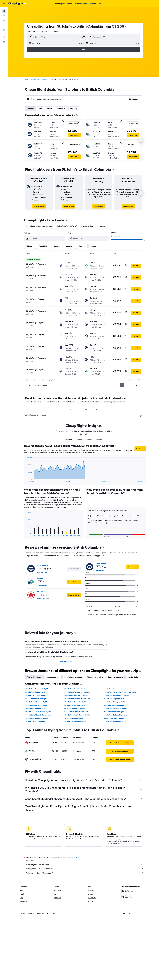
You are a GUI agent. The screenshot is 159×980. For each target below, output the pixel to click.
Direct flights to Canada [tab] (73, 677)
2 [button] (127, 385)
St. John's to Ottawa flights (35, 695)
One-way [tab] (74, 109)
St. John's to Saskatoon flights (115, 721)
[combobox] (33, 31)
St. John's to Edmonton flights (36, 702)
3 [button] (132, 385)
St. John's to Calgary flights (114, 699)
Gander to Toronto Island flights (76, 712)
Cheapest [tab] (31, 109)
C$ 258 (118, 26)
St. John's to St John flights (35, 721)
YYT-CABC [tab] (68, 440)
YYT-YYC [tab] (73, 410)
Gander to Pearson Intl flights (36, 699)
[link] (39, 206)
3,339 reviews (43, 585)
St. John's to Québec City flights (115, 715)
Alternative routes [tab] (34, 677)
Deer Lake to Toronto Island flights (77, 699)
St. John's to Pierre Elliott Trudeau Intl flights (120, 692)
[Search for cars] (4, 20)
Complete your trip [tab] (52, 677)
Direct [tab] (49, 109)
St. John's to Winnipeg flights (114, 702)
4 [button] (136, 385)
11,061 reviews (43, 599)
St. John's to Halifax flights (35, 692)
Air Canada (41, 592)
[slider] (144, 239)
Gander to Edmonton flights (75, 708)
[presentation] (126, 27)
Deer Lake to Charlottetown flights (38, 715)
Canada (45, 79)
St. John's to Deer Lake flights (75, 702)
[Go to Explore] (4, 30)
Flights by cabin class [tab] (95, 677)
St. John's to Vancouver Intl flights (116, 695)
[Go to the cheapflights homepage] (17, 4)
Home (26, 79)
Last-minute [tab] (61, 109)
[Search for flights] (4, 11)
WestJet (40, 578)
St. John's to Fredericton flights (115, 708)
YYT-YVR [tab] (83, 410)
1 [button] (122, 385)
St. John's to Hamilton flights (75, 689)
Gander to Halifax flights (74, 718)
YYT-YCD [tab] (94, 410)
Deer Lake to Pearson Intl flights (76, 695)
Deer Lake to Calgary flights (36, 708)
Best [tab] (41, 109)
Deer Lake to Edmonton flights (37, 718)
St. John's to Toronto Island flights (116, 689)
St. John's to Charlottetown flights (38, 712)
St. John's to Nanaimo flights (75, 721)
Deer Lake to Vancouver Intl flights (77, 692)
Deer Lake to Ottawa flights (114, 712)
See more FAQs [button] (66, 662)
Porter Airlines (42, 565)
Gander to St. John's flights (114, 718)
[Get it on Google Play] (128, 894)
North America (35, 79)
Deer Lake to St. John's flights (36, 705)
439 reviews (42, 572)
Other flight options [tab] (115, 677)
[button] (4, 4)
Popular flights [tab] (133, 677)
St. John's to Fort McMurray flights (77, 715)
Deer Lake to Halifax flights (114, 705)
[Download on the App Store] (128, 899)
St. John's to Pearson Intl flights (37, 689)
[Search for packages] (4, 25)
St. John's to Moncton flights (75, 705)
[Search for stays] (4, 16)
